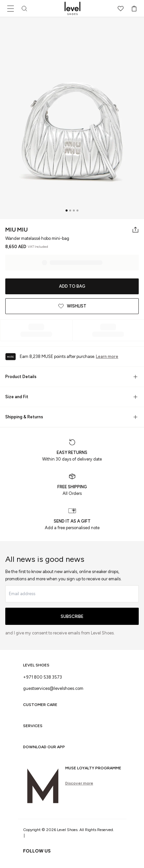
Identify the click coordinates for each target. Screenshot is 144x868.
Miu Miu (16, 230)
